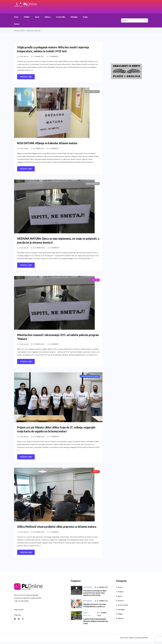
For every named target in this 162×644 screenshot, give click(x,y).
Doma (16, 17)
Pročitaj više (26, 77)
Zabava (17, 24)
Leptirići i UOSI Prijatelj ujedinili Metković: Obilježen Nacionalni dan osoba (95, 624)
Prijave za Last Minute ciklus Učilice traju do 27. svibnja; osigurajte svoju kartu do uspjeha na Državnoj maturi (53, 429)
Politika (27, 17)
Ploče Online (24, 56)
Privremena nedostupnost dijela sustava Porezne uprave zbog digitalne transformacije (94, 596)
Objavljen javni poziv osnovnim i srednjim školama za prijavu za (94, 608)
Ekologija (74, 17)
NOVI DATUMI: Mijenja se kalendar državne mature (50, 143)
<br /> (129, 50)
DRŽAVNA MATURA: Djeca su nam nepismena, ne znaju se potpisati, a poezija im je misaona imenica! (54, 240)
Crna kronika (61, 17)
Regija (85, 17)
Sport (37, 17)
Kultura (48, 17)
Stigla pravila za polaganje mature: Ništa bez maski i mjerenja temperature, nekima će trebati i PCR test (56, 49)
